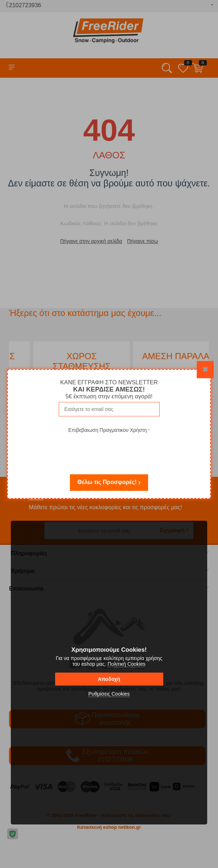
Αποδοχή (109, 679)
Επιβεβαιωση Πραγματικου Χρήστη (107, 430)
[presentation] (109, 449)
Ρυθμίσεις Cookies (109, 694)
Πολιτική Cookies (126, 664)
